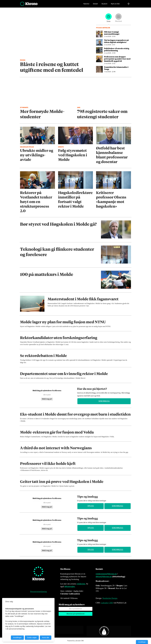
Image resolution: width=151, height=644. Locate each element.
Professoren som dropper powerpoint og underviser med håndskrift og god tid (117, 59)
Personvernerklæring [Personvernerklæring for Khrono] (38, 592)
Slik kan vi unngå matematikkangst (112, 33)
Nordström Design (110, 598)
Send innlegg (104, 401)
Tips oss (91, 506)
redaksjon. (81, 584)
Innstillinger (142, 642)
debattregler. (70, 586)
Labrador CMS (107, 603)
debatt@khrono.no (104, 577)
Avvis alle (46, 638)
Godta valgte (32, 638)
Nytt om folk (115, 5)
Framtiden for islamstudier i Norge (116, 68)
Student (104, 5)
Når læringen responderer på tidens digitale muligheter (116, 41)
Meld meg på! (47, 399)
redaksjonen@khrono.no (106, 574)
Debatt (95, 5)
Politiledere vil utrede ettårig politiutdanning (117, 49)
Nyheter (86, 5)
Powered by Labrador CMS (75, 641)
